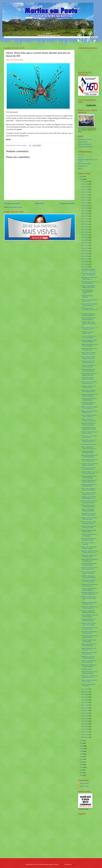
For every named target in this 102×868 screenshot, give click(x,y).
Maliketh (62, 864)
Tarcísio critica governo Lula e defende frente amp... (89, 399)
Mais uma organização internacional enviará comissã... (87, 291)
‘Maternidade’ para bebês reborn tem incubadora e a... (89, 278)
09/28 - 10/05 (85, 216)
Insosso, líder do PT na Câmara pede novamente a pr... (89, 383)
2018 (81, 757)
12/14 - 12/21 (85, 187)
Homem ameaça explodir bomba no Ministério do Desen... (89, 456)
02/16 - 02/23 (85, 721)
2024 (81, 741)
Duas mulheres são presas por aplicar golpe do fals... (89, 403)
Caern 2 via (81, 155)
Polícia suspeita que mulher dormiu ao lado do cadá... (88, 358)
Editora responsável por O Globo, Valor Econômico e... (89, 448)
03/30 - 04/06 (85, 705)
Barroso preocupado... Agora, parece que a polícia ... (88, 319)
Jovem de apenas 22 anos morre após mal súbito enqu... (89, 460)
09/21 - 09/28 (85, 219)
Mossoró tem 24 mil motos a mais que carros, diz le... (88, 424)
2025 (81, 179)
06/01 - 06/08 (85, 262)
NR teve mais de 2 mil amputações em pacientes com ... (89, 310)
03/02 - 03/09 (85, 716)
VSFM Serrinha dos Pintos (85, 139)
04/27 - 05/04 (85, 694)
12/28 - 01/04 (85, 181)
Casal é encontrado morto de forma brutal (88, 685)
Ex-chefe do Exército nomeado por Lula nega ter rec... (89, 564)
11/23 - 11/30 (85, 195)
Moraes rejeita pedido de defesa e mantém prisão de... (89, 412)
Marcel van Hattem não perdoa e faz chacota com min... (89, 341)
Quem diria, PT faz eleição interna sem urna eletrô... (88, 510)
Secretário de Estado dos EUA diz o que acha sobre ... (89, 662)
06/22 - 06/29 (85, 254)
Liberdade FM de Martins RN (86, 147)
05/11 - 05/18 (85, 689)
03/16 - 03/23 (85, 711)
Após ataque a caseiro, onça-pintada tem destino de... (88, 315)
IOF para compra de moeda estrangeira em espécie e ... (89, 506)
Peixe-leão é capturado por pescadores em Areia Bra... (89, 612)
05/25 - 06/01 (85, 264)
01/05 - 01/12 (85, 737)
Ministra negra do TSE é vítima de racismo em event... (89, 645)
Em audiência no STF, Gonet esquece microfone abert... (88, 274)
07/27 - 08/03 (85, 240)
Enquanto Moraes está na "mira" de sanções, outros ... (89, 349)
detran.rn (80, 168)
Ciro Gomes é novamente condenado (88, 543)
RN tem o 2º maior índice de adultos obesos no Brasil (88, 287)
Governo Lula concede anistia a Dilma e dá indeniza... (89, 548)
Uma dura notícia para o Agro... (89, 444)
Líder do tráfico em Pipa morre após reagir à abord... (89, 556)
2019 (81, 754)
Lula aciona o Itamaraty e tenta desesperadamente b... (89, 477)
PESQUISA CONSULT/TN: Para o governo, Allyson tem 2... (89, 552)
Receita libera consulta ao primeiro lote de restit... (88, 378)
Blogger (74, 864)
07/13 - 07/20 (85, 246)
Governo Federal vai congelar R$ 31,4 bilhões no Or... (89, 560)
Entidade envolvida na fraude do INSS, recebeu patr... (89, 518)
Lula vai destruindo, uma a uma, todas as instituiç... (89, 681)
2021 (81, 749)
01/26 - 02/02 (85, 729)
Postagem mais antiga (67, 203)
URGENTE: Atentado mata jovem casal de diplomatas (88, 577)
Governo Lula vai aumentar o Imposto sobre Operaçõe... (88, 489)
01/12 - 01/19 (85, 735)
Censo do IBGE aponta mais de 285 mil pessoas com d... (89, 441)
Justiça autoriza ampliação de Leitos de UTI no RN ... (88, 573)
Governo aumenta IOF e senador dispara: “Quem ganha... (89, 395)
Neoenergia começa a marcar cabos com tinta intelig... (88, 624)
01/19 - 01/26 (85, 732)
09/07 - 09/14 (85, 224)
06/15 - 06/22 (85, 256)
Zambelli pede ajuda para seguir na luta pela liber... (89, 653)
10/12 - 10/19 (85, 211)
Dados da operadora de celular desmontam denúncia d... (89, 523)
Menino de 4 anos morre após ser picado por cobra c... (89, 433)
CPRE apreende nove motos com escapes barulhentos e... (89, 282)
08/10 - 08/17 (85, 235)
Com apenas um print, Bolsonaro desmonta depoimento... (89, 464)
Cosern (80, 157)
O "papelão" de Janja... (87, 669)
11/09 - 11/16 (85, 200)
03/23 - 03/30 (85, 708)
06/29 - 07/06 (85, 251)
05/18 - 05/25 (85, 267)
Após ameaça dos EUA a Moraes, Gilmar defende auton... (89, 568)
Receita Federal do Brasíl (84, 164)
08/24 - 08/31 (85, 230)
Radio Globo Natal (83, 142)
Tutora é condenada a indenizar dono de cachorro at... (89, 416)
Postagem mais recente (12, 203)
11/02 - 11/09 (85, 203)
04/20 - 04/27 (85, 697)
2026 (81, 177)
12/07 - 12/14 (85, 189)
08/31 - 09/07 (85, 227)
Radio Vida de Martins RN (85, 144)
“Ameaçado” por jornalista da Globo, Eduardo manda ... (89, 514)
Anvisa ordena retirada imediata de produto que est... (89, 632)
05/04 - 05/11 (85, 692)
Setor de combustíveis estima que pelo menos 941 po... (89, 616)
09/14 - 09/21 (85, 221)
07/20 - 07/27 (85, 243)
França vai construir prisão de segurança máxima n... (89, 589)
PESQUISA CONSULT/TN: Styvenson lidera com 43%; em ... (89, 598)
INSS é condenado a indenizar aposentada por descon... (89, 494)
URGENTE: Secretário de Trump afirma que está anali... (89, 673)
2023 (81, 743)
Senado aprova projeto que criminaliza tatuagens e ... (88, 657)
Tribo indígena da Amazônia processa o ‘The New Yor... (89, 270)
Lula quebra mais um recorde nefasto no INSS (88, 531)
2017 (81, 759)
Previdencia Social (83, 166)
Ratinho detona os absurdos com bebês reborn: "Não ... (89, 677)
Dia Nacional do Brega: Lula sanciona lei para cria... (88, 620)
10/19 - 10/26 (85, 208)
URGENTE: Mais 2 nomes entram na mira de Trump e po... (89, 324)
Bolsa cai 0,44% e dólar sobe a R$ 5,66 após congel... (89, 539)
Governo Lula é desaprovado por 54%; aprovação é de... (89, 607)
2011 (81, 775)
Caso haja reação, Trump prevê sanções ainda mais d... (89, 527)
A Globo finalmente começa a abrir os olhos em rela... (89, 469)
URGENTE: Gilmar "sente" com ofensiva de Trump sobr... (89, 473)
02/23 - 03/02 (85, 719)
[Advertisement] (89, 844)
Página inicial (40, 203)
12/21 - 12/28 (85, 184)
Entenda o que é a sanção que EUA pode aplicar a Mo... (88, 391)
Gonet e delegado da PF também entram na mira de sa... (89, 305)
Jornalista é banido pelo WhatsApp (87, 296)
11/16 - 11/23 (85, 198)
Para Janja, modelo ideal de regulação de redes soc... (88, 362)
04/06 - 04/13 (85, 702)
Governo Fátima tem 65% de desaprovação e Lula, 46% (88, 428)
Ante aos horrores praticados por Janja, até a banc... (89, 301)
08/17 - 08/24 (85, 232)
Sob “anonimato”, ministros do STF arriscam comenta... (89, 581)
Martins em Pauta (84, 783)
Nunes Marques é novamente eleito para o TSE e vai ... (88, 353)
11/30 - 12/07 (85, 192)
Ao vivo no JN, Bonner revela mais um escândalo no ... (89, 337)
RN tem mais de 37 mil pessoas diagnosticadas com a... (89, 374)
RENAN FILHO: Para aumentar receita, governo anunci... (89, 502)
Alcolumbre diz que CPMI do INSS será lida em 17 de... (89, 498)
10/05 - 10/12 (85, 213)
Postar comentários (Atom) (15, 207)
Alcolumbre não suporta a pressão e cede (88, 333)
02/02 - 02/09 (85, 727)
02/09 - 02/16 (85, 724)
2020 (81, 751)
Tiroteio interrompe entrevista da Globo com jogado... (89, 345)
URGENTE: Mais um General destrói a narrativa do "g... (89, 481)
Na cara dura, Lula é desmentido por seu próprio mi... (89, 585)
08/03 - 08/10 (85, 238)
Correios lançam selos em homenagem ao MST (88, 452)
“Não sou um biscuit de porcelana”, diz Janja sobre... (89, 420)
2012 (81, 773)
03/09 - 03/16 (85, 713)
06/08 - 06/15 (85, 259)
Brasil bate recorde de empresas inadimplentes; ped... (89, 485)
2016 (81, 762)
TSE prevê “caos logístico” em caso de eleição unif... (89, 366)
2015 (81, 765)
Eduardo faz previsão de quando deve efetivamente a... (89, 408)
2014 (81, 767)
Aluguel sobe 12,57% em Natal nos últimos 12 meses (89, 603)
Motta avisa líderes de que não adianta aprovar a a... (89, 649)
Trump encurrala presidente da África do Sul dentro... (89, 666)
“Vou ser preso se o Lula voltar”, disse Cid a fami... (89, 437)
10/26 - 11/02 (85, 206)
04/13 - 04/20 (85, 700)
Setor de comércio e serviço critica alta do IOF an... (88, 370)
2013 (81, 770)
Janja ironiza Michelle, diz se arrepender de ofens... (88, 387)
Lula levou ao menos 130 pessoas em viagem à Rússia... (89, 628)
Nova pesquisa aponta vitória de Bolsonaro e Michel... (89, 637)
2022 (81, 746)
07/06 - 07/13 (85, 248)
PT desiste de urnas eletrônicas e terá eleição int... (89, 535)
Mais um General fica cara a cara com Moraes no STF (89, 329)
